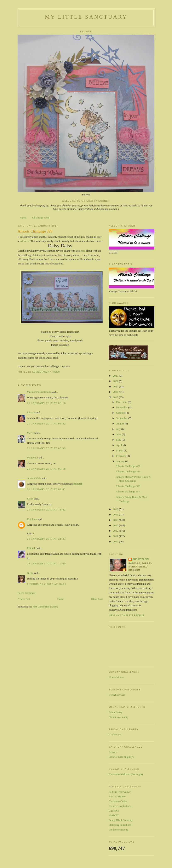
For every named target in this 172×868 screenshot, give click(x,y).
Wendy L (32, 458)
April (119, 445)
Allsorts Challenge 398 (128, 486)
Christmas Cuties (118, 801)
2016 (116, 509)
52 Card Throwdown (120, 792)
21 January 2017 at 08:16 (46, 403)
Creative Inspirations (120, 806)
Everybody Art (117, 695)
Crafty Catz (115, 734)
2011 (116, 536)
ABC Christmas (117, 796)
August (121, 424)
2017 (116, 397)
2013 (116, 525)
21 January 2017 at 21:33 (46, 539)
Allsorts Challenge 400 (128, 466)
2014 (116, 520)
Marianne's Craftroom (39, 392)
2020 (116, 386)
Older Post (97, 599)
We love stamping (119, 830)
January (121, 461)
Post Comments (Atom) (45, 607)
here (83, 251)
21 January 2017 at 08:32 (46, 424)
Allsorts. (25, 241)
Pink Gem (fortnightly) (121, 757)
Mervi (30, 433)
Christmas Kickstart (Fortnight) (126, 774)
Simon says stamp (119, 717)
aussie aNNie (34, 478)
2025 (116, 376)
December (122, 402)
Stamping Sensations (120, 825)
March (120, 450)
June (119, 434)
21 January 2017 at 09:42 (46, 489)
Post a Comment (27, 593)
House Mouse (116, 677)
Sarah (30, 499)
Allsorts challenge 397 (128, 492)
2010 (116, 541)
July (119, 429)
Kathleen (32, 519)
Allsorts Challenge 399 (128, 471)
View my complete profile (127, 615)
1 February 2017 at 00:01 (47, 584)
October (121, 413)
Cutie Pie (114, 811)
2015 (116, 515)
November (122, 407)
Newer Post (24, 599)
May (119, 440)
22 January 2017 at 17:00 (46, 563)
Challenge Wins (41, 218)
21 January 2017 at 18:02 (46, 510)
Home (23, 218)
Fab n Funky (116, 712)
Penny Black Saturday (121, 820)
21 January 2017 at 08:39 (46, 448)
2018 (116, 392)
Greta (30, 573)
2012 (116, 531)
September (122, 418)
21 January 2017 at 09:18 (46, 469)
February (121, 456)
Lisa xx (31, 412)
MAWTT (114, 815)
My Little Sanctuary (86, 17)
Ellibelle (31, 548)
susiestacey (141, 559)
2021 (116, 381)
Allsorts (113, 752)
